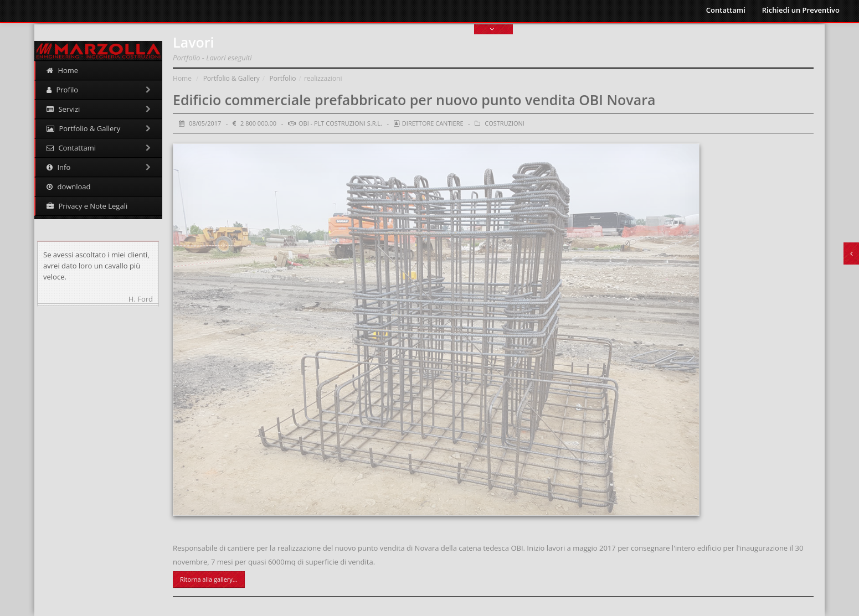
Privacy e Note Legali (87, 206)
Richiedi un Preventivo (801, 10)
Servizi (99, 109)
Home (62, 70)
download (68, 187)
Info (99, 167)
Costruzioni (505, 123)
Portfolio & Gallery (99, 128)
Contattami (726, 10)
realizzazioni (323, 78)
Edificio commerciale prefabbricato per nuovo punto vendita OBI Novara (414, 100)
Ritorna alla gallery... (209, 579)
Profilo (99, 90)
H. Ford (141, 299)
